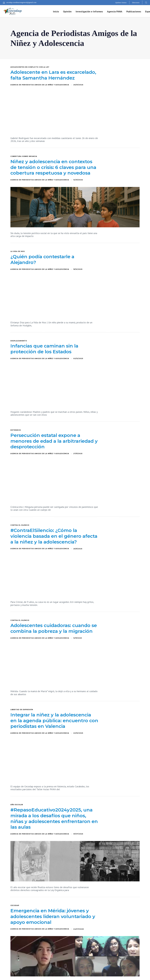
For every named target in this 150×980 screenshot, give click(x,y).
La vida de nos (18, 251)
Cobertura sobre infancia (24, 156)
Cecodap (15, 906)
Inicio (56, 11)
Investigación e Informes (89, 11)
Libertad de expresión (22, 710)
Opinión (67, 11)
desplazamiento (19, 341)
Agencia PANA (115, 11)
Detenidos (16, 430)
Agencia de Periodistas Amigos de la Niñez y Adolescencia (40, 85)
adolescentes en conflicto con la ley (30, 67)
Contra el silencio (20, 525)
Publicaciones (134, 11)
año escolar (17, 805)
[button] (146, 2)
